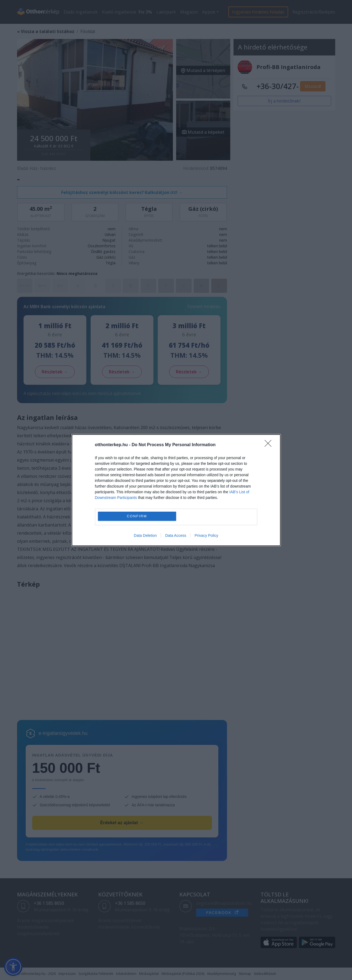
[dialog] (176, 490)
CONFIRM (137, 516)
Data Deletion (145, 535)
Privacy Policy (206, 535)
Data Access (176, 535)
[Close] (270, 445)
